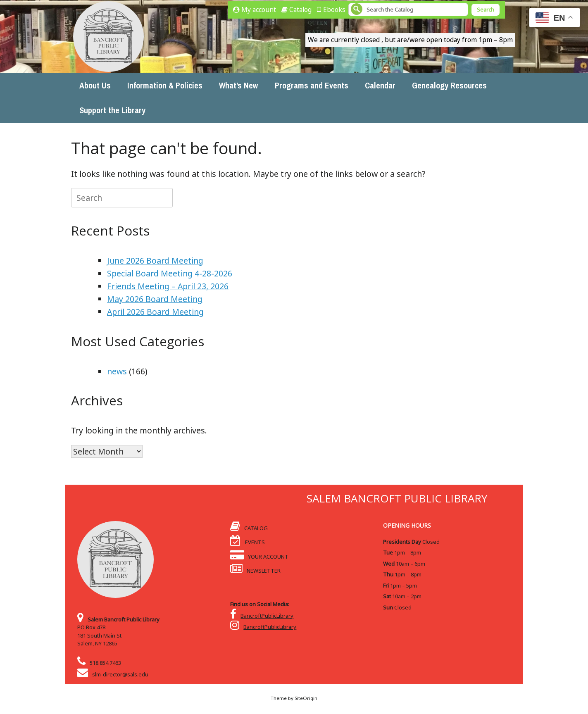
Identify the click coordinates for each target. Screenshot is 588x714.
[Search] (408, 10)
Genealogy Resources (449, 85)
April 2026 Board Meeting (155, 312)
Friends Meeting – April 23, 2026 (168, 286)
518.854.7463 (105, 663)
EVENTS (248, 542)
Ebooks (334, 10)
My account (259, 10)
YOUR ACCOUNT (259, 557)
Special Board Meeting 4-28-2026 (170, 273)
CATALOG (249, 528)
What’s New (239, 85)
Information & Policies (165, 85)
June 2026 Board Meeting (155, 261)
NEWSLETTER (256, 571)
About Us (95, 85)
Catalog (300, 10)
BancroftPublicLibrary (267, 616)
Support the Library (112, 110)
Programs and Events (312, 85)
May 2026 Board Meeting (155, 299)
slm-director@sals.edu (120, 674)
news (117, 371)
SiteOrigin (306, 698)
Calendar (380, 85)
